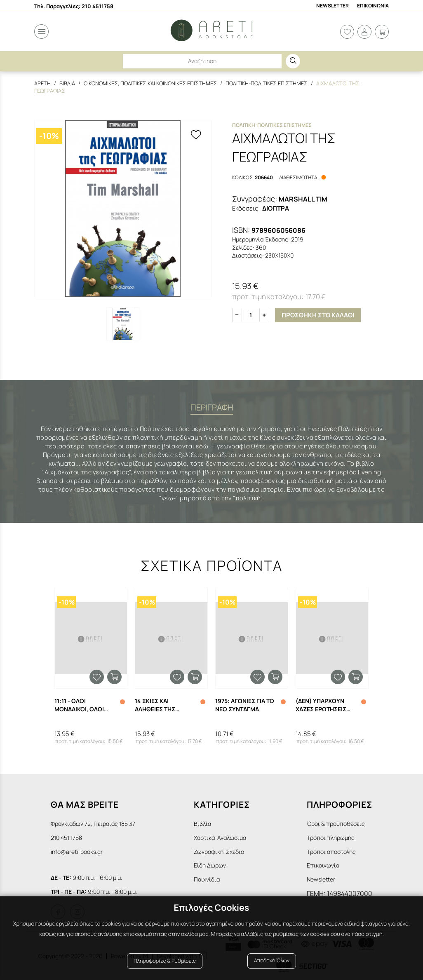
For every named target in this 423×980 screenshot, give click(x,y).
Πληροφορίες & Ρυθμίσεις (165, 960)
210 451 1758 (66, 838)
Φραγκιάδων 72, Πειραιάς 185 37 (93, 824)
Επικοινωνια (373, 6)
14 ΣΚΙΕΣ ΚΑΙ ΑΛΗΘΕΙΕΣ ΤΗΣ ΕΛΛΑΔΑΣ (155, 705)
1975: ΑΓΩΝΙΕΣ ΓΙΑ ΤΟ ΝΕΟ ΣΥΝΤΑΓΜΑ (245, 705)
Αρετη (42, 83)
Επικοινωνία (323, 865)
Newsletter (333, 6)
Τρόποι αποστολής (331, 852)
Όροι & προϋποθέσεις (336, 824)
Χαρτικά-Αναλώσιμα (220, 838)
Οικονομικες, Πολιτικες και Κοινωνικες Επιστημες (150, 83)
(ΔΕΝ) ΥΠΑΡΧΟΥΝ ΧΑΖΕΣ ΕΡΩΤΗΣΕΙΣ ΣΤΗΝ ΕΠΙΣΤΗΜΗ (321, 705)
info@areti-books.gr (77, 852)
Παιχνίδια (207, 879)
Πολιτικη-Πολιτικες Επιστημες (267, 83)
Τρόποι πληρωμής (331, 838)
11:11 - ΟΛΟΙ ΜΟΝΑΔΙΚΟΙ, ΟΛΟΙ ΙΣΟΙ (79, 705)
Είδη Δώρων (210, 865)
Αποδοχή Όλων (272, 960)
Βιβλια (67, 83)
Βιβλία (202, 824)
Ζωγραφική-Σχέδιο (219, 852)
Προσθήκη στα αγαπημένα (97, 677)
